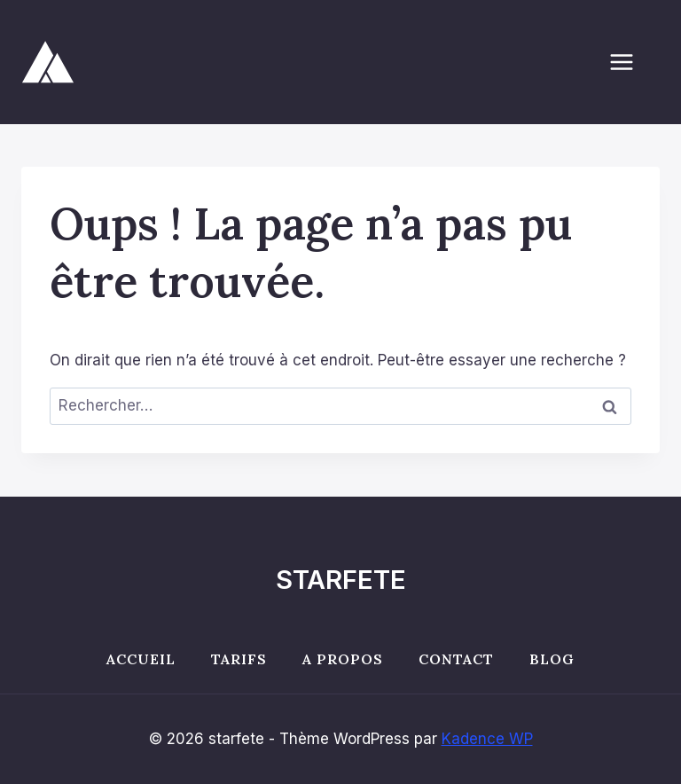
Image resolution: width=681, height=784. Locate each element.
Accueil (141, 659)
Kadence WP (487, 739)
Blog (552, 659)
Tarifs (239, 659)
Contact (456, 659)
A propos (343, 659)
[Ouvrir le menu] (630, 62)
